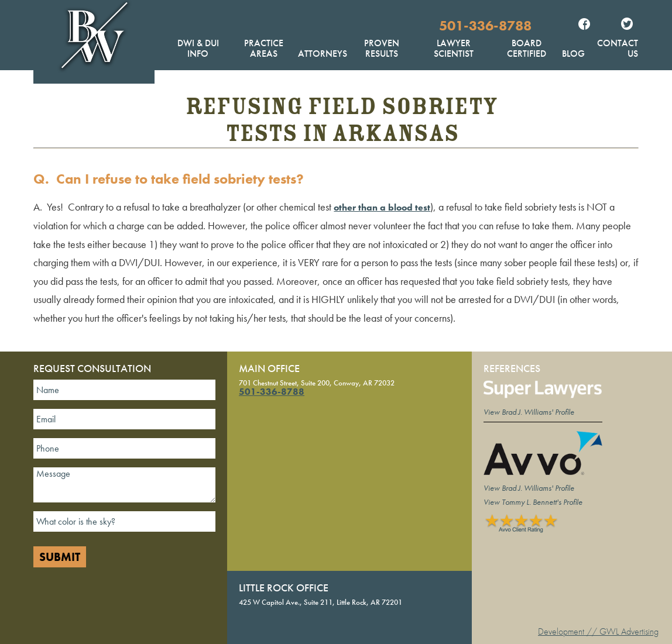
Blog (573, 54)
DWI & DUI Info (198, 48)
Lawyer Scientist (454, 48)
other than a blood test (382, 207)
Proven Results (382, 48)
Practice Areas (264, 48)
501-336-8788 (485, 25)
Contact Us (618, 48)
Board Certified (527, 48)
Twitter (627, 25)
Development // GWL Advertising (598, 631)
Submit (60, 557)
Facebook (584, 25)
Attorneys (323, 54)
